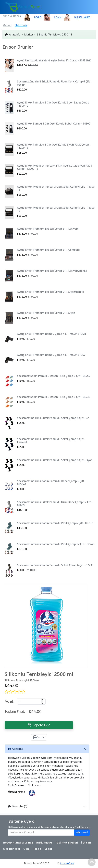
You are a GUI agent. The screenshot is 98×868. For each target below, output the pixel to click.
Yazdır (39, 737)
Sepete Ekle (39, 725)
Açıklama (16, 749)
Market (29, 34)
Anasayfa (13, 34)
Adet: (10, 701)
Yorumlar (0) (18, 806)
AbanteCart (67, 863)
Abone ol (82, 832)
